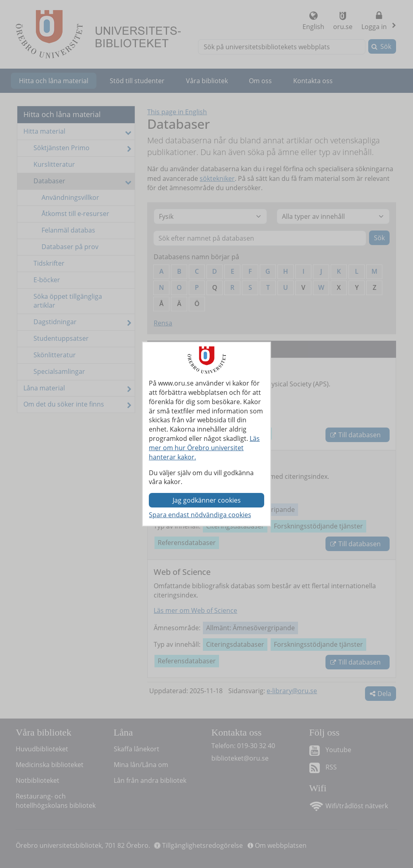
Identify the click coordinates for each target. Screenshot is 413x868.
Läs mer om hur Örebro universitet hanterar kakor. (204, 448)
